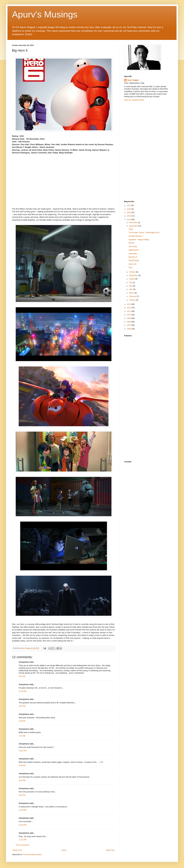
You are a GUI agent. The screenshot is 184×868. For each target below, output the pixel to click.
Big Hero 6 (133, 257)
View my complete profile (134, 100)
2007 (129, 325)
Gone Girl (132, 264)
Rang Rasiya (134, 260)
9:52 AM (22, 676)
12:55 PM (23, 691)
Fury (130, 268)
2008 (129, 322)
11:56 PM (23, 810)
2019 (129, 205)
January (133, 300)
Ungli (131, 229)
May (131, 286)
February (133, 296)
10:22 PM (23, 751)
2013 (129, 304)
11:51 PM (23, 840)
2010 (129, 315)
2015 (129, 216)
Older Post (110, 850)
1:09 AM (22, 721)
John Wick (133, 247)
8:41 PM (22, 780)
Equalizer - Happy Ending (139, 240)
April (131, 289)
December (134, 223)
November (134, 226)
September (134, 275)
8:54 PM (22, 795)
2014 (129, 220)
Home (64, 850)
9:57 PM (22, 706)
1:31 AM (22, 736)
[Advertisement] (139, 150)
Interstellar (133, 254)
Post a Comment (22, 845)
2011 (129, 311)
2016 (129, 213)
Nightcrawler (134, 250)
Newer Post (17, 850)
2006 (129, 329)
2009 (129, 318)
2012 (129, 308)
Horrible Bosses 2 (136, 236)
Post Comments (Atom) (32, 855)
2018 (129, 209)
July (131, 282)
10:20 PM (23, 825)
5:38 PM (22, 765)
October (133, 272)
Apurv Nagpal (133, 80)
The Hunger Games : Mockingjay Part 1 (144, 233)
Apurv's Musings (45, 14)
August (132, 279)
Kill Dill (131, 243)
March (132, 293)
